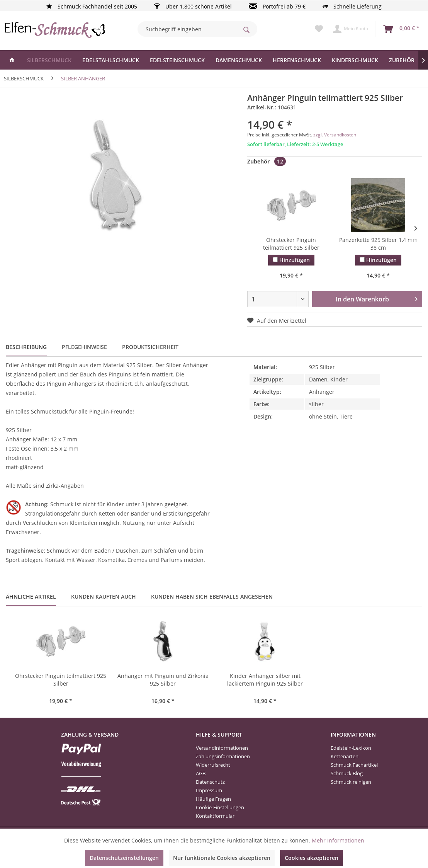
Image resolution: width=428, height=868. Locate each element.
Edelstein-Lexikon (351, 748)
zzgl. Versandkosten (335, 135)
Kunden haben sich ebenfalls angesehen (212, 597)
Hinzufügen (291, 260)
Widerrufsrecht (213, 765)
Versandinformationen (222, 748)
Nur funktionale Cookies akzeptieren (222, 858)
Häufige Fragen (213, 799)
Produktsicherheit (150, 347)
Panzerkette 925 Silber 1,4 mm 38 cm (378, 244)
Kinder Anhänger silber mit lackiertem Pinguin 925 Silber (265, 680)
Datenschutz (210, 782)
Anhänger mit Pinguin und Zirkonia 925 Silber (163, 680)
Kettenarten (345, 756)
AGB (201, 773)
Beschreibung (26, 347)
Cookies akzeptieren (312, 858)
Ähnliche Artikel (31, 597)
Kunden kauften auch (104, 597)
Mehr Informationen (338, 840)
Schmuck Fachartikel (354, 765)
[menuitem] (197, 29)
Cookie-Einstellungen (220, 807)
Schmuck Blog (347, 773)
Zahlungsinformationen (223, 756)
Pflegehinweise (84, 347)
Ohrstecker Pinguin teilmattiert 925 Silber (291, 244)
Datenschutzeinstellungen (124, 858)
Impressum (209, 790)
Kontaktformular (215, 816)
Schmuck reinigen (351, 782)
